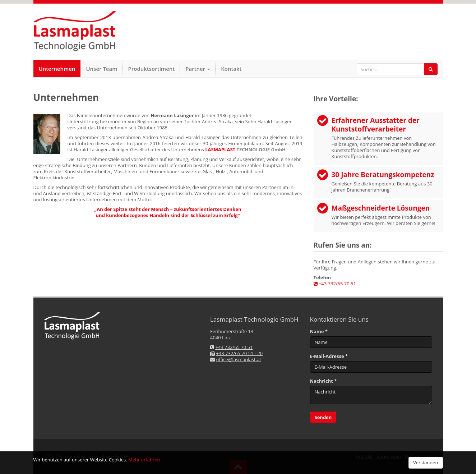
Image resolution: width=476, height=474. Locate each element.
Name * (319, 332)
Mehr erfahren (144, 460)
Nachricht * (324, 381)
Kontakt (231, 69)
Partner (198, 69)
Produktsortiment (152, 69)
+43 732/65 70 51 (335, 284)
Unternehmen (57, 69)
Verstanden (426, 463)
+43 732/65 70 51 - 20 (239, 353)
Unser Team (101, 69)
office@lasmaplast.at (239, 359)
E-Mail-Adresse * (329, 356)
